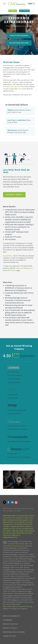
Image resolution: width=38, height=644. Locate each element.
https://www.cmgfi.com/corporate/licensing (17, 606)
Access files (7, 256)
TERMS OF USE (9, 636)
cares (20, 89)
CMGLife (10, 110)
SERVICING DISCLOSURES (14, 632)
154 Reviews (16, 358)
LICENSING (8, 620)
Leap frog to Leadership (16, 120)
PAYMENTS (13, 11)
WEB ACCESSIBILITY (12, 616)
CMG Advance (12, 130)
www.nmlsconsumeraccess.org (17, 546)
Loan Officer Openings (19, 35)
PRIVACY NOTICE (10, 624)
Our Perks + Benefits (14, 195)
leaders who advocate (13, 87)
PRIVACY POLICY (10, 628)
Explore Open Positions (19, 43)
